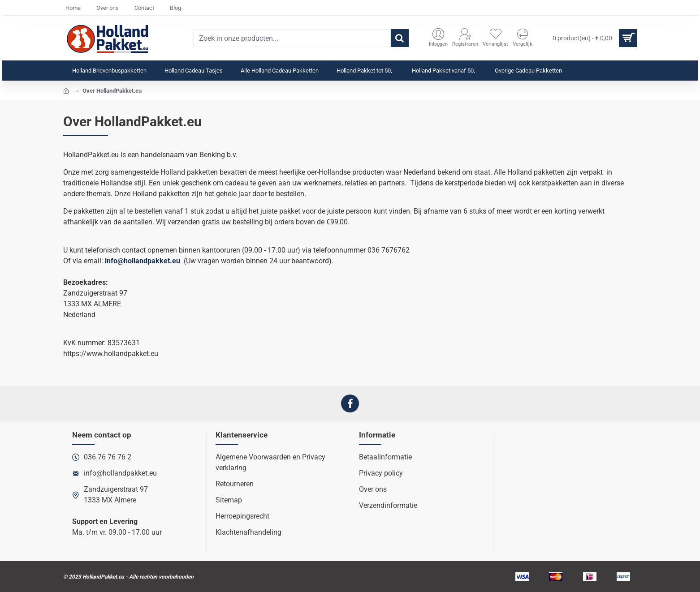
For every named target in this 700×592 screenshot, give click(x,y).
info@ (114, 261)
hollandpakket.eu (152, 261)
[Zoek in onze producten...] (400, 38)
